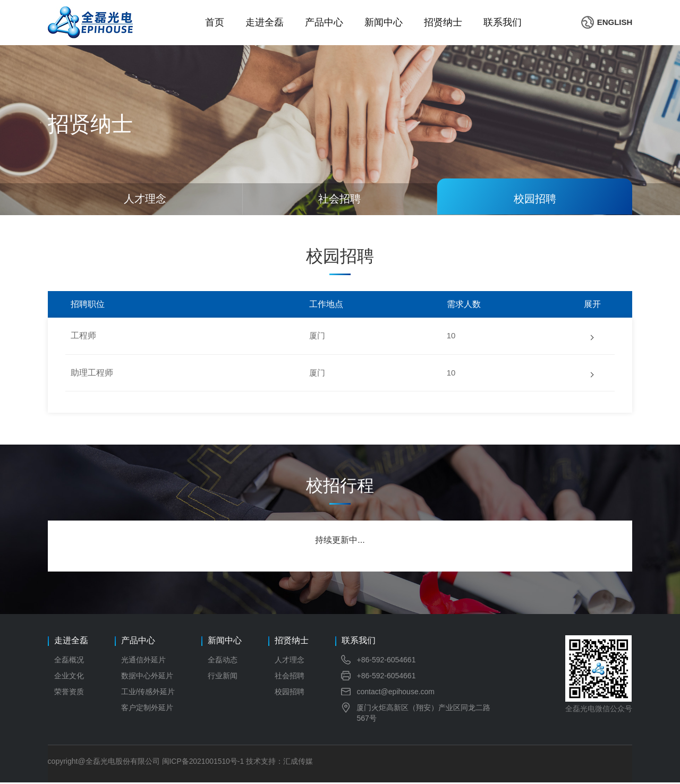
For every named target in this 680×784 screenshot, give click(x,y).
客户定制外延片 (147, 709)
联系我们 (503, 22)
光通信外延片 (143, 661)
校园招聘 (290, 693)
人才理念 (290, 661)
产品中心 (324, 22)
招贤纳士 (443, 22)
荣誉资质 (69, 693)
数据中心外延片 (147, 677)
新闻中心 (384, 22)
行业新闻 (223, 677)
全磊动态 (223, 661)
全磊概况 (69, 661)
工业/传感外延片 (148, 693)
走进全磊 (265, 22)
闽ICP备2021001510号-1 (203, 763)
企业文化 (69, 677)
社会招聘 (290, 677)
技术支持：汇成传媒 (280, 763)
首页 (215, 22)
